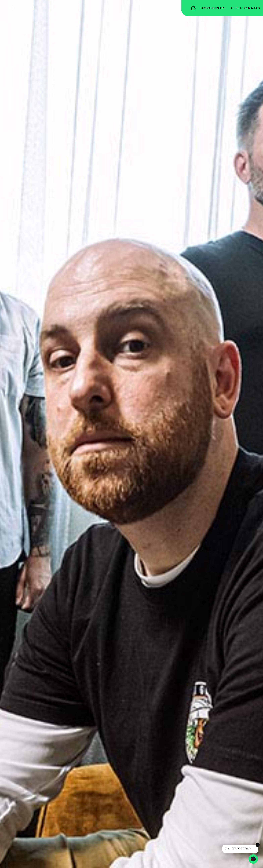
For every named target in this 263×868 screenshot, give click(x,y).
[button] (253, 859)
